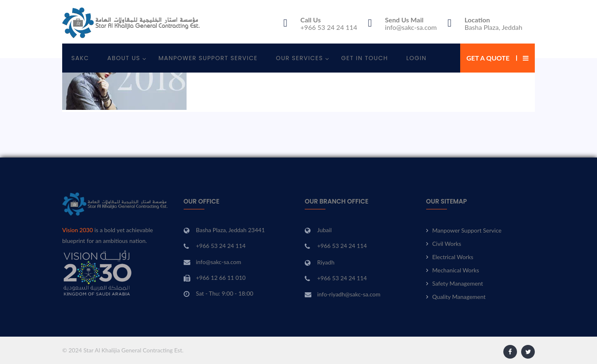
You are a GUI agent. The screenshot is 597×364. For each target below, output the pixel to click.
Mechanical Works (456, 270)
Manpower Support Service (208, 58)
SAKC (80, 58)
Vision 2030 (78, 230)
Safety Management (458, 283)
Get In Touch (365, 58)
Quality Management (459, 297)
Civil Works (447, 244)
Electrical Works (453, 257)
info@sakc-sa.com (411, 27)
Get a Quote (488, 58)
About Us (124, 58)
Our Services (299, 58)
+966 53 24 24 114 (329, 27)
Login (416, 58)
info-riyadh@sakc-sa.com (349, 294)
